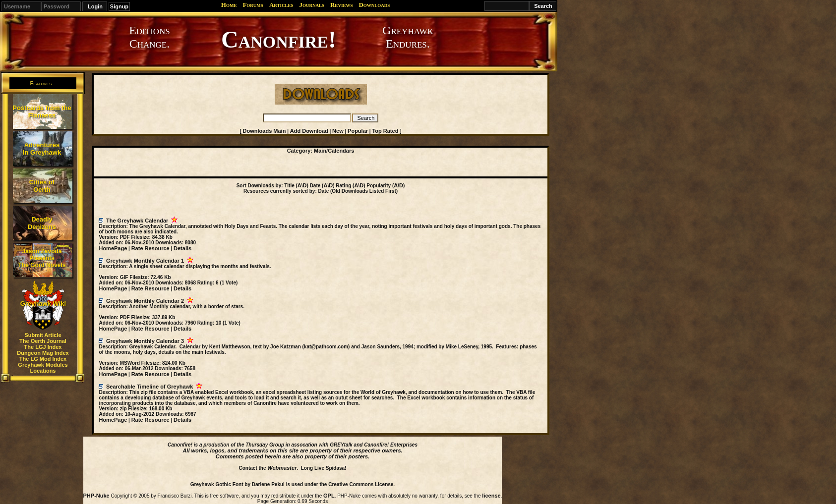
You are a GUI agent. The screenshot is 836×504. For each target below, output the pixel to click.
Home (229, 5)
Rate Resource (150, 248)
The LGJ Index (43, 347)
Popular (358, 131)
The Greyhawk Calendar (137, 221)
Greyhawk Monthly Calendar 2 (145, 301)
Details (182, 248)
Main (320, 151)
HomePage (113, 248)
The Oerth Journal (43, 341)
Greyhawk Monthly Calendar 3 (145, 341)
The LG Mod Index (43, 359)
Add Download (309, 131)
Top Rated (385, 131)
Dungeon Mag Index (43, 353)
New (338, 131)
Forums (253, 5)
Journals (312, 5)
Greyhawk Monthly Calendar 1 (145, 261)
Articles (281, 5)
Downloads (374, 5)
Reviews (341, 5)
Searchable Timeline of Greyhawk (149, 387)
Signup (119, 6)
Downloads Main (265, 131)
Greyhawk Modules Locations (43, 368)
